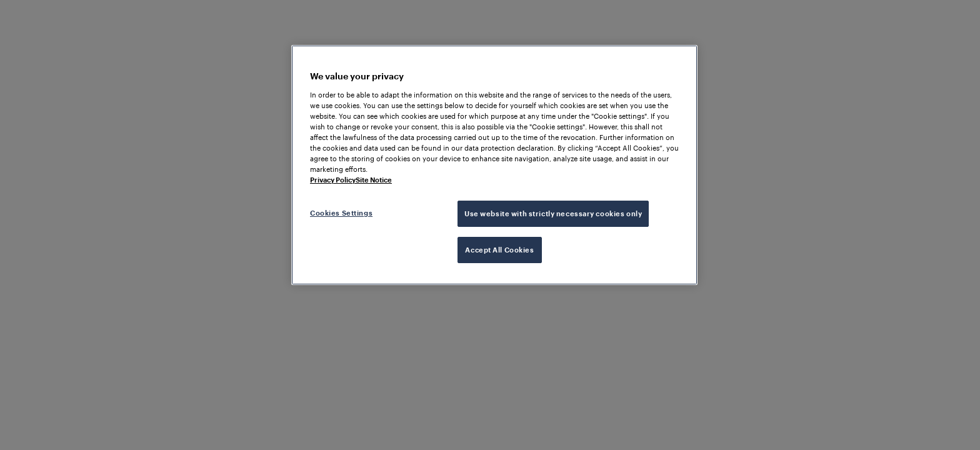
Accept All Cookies (499, 250)
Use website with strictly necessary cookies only (553, 213)
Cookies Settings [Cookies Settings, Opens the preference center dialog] (341, 213)
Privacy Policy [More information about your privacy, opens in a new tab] (333, 180)
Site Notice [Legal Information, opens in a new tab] (374, 180)
